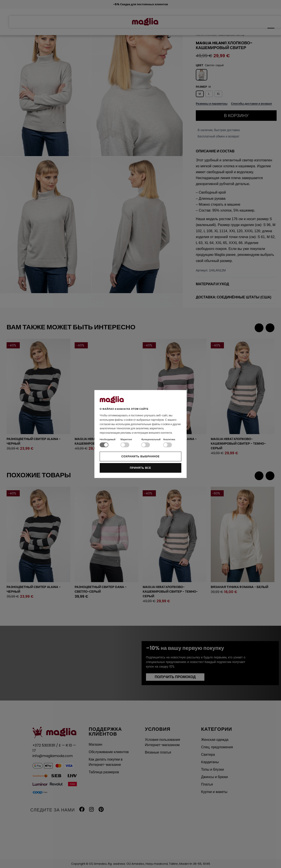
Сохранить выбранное (141, 456)
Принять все (141, 468)
